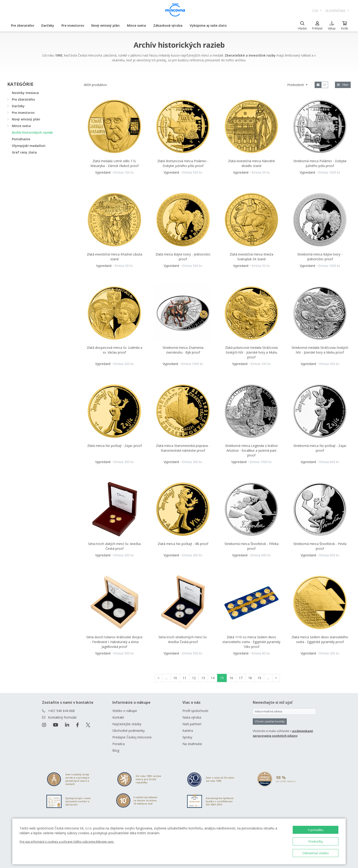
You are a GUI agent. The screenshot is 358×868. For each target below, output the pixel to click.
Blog (116, 750)
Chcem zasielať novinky (270, 721)
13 (203, 678)
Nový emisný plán (105, 25)
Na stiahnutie (192, 744)
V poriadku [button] (316, 830)
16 (231, 678)
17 (241, 678)
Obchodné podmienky (129, 731)
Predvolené (296, 85)
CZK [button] (316, 11)
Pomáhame (21, 139)
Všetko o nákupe (125, 711)
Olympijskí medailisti (29, 146)
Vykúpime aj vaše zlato (208, 25)
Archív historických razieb (32, 132)
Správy (187, 737)
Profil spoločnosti (195, 711)
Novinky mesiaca (25, 93)
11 (184, 678)
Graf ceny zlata (24, 152)
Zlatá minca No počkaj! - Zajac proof (115, 446)
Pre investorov (73, 25)
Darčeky (48, 25)
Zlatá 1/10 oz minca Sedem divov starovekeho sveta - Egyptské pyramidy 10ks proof (251, 642)
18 (250, 678)
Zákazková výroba (168, 25)
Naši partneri (192, 724)
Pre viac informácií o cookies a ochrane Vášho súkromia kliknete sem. (67, 842)
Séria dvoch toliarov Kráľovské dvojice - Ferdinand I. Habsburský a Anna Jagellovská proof (114, 642)
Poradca (118, 744)
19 (259, 678)
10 (175, 678)
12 (194, 678)
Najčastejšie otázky (127, 724)
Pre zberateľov (22, 25)
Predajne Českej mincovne (132, 737)
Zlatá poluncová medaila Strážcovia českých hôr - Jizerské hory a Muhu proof (251, 352)
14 (213, 678)
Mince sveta (136, 25)
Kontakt (118, 717)
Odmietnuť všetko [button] (316, 853)
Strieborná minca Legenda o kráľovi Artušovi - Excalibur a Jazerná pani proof (251, 450)
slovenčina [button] (336, 11)
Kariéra (188, 731)
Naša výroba (192, 717)
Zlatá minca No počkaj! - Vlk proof (183, 544)
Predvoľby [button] (316, 841)
